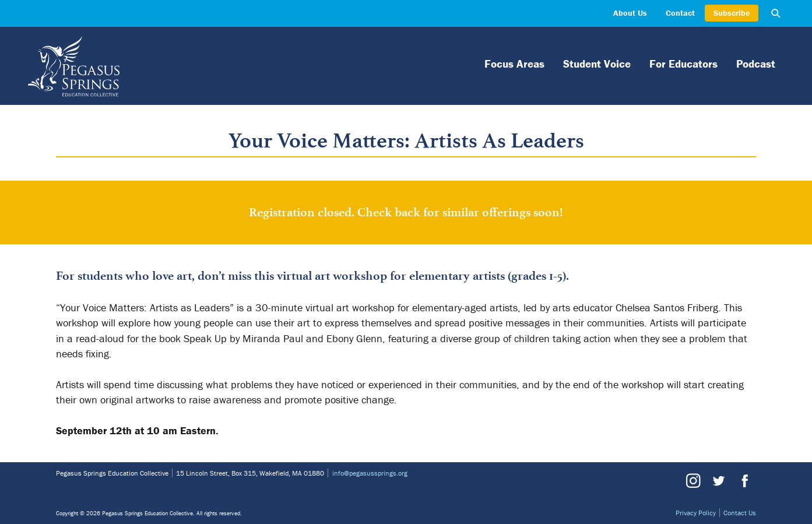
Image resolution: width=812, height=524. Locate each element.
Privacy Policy (696, 513)
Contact (680, 13)
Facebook (743, 481)
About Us (630, 13)
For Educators (683, 64)
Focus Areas (514, 64)
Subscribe (732, 13)
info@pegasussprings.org (370, 473)
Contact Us (740, 513)
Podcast (756, 64)
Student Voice (597, 64)
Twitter (718, 481)
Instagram (693, 481)
